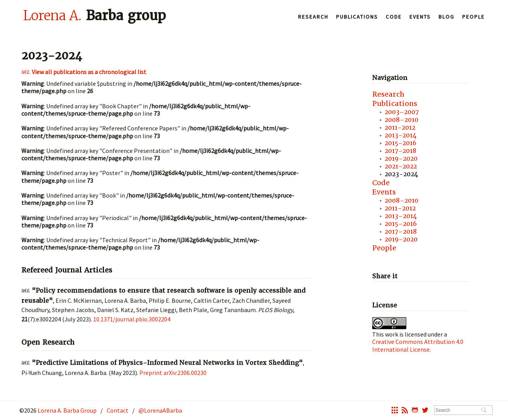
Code (394, 17)
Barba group (94, 15)
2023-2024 (401, 174)
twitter (425, 411)
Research (313, 17)
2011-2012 (400, 128)
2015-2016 (401, 143)
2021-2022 (401, 166)
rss (405, 411)
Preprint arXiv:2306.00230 (173, 373)
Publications (357, 17)
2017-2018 (401, 151)
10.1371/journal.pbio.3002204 (132, 319)
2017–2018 (401, 232)
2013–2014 (401, 216)
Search (484, 411)
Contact (118, 410)
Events (420, 17)
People (473, 17)
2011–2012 (400, 208)
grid (395, 411)
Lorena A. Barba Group (67, 410)
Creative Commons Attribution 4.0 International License (418, 345)
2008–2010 (401, 120)
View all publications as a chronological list (89, 72)
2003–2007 (402, 112)
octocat (415, 411)
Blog (446, 17)
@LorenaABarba (160, 410)
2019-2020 (401, 159)
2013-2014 (401, 135)
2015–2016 (401, 224)
